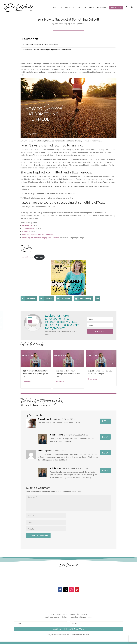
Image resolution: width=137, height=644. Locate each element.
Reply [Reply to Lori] (105, 453)
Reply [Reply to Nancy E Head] (105, 421)
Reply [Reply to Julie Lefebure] (105, 437)
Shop (92, 8)
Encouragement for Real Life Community (38, 235)
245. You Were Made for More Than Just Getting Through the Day (36, 374)
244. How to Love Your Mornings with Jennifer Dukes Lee (68, 374)
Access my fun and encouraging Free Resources (41, 238)
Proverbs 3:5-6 (28, 226)
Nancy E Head (44, 419)
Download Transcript (27, 257)
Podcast (82, 8)
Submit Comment (38, 536)
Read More (27, 382)
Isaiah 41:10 (27, 232)
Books (68, 8)
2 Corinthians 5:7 (29, 229)
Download (39, 257)
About (56, 8)
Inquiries (102, 8)
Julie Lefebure (60, 24)
